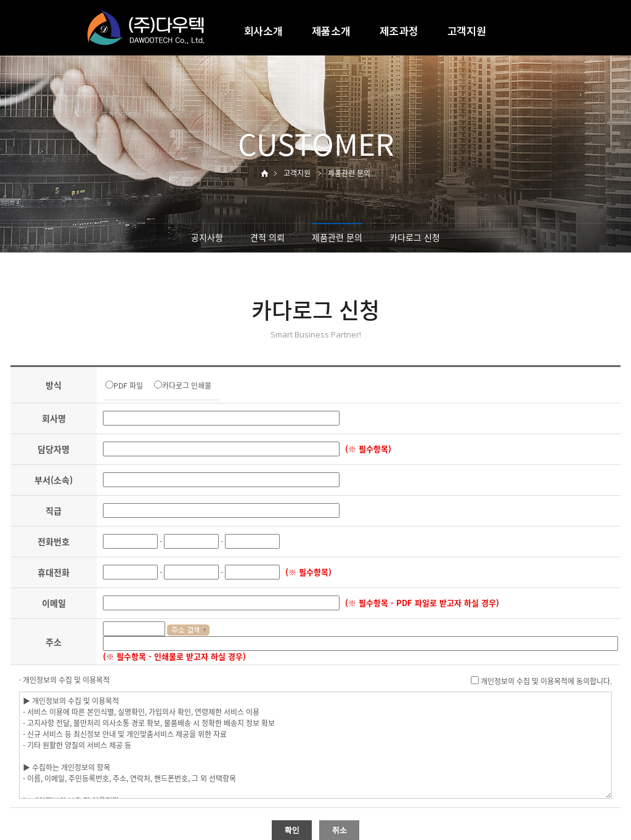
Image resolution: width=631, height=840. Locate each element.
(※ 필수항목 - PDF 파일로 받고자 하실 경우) (422, 603)
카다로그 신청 (415, 237)
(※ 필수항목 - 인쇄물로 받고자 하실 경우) (174, 656)
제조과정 (399, 30)
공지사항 (207, 237)
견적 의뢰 (267, 237)
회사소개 (263, 30)
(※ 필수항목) (368, 449)
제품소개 (331, 30)
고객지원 (467, 30)
